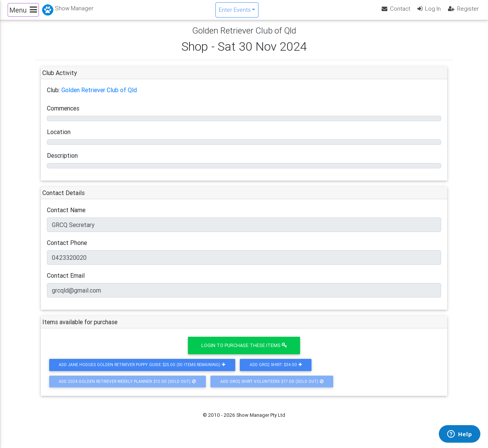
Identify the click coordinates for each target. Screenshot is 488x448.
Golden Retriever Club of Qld (99, 96)
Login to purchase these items (244, 352)
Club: (53, 96)
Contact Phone (67, 249)
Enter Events (235, 13)
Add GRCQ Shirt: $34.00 (276, 371)
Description (62, 162)
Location (59, 138)
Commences (63, 115)
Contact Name (66, 216)
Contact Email (66, 282)
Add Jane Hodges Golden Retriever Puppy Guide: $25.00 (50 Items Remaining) (142, 371)
